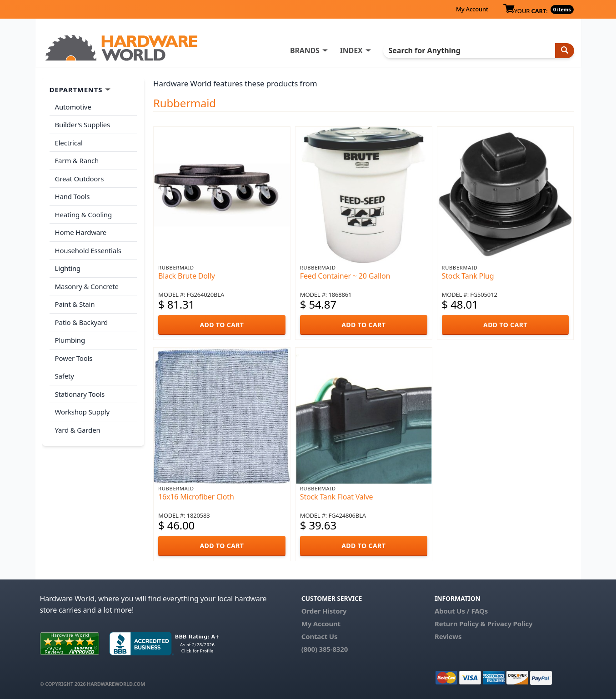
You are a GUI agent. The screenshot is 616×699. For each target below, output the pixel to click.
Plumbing (70, 340)
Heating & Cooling (84, 215)
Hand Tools (73, 196)
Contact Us (320, 636)
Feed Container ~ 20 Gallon (345, 276)
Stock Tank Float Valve (337, 497)
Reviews (448, 636)
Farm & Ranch (77, 160)
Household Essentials (88, 250)
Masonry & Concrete (87, 286)
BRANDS (305, 50)
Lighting (68, 268)
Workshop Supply (83, 412)
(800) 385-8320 (325, 649)
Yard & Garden (78, 430)
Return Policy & (460, 624)
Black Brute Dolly (187, 276)
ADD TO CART (222, 325)
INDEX (351, 50)
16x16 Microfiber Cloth (196, 497)
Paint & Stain (75, 304)
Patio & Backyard (81, 322)
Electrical (69, 143)
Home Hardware (81, 232)
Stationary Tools (80, 394)
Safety (65, 376)
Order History (324, 611)
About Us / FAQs (461, 611)
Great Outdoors (80, 179)
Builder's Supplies (83, 125)
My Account (472, 9)
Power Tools (74, 358)
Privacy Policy (510, 624)
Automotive (73, 107)
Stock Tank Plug (468, 276)
